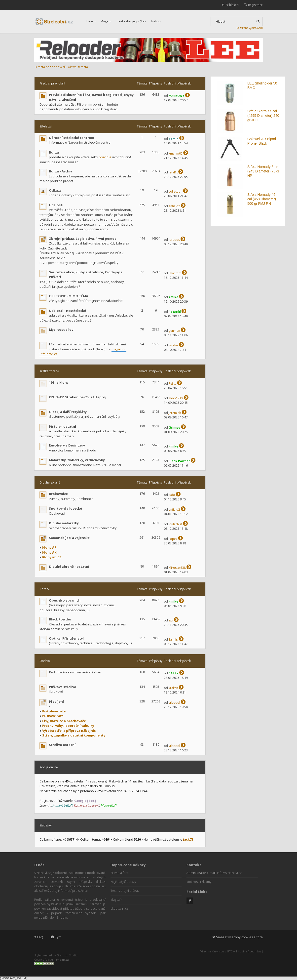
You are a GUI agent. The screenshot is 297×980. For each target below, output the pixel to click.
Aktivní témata (78, 67)
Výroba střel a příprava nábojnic (69, 731)
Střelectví (46, 126)
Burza (54, 152)
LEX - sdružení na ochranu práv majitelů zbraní (88, 344)
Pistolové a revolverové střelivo (75, 672)
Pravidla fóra (120, 873)
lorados (174, 240)
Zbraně (45, 589)
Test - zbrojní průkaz (132, 21)
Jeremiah (175, 413)
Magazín (106, 21)
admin (174, 139)
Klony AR (49, 547)
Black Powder (179, 461)
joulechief (175, 524)
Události (56, 205)
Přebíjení (56, 701)
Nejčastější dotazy (123, 882)
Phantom (175, 273)
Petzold (175, 312)
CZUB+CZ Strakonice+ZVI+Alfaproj (78, 397)
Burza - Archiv (60, 171)
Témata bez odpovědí (50, 67)
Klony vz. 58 (52, 557)
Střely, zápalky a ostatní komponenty (74, 735)
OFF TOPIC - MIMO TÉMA (69, 296)
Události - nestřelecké (67, 311)
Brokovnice (58, 494)
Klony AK (49, 552)
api (171, 620)
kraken (173, 688)
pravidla (105, 157)
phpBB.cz (62, 960)
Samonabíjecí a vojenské (69, 538)
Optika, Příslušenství (66, 638)
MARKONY (176, 96)
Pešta (172, 384)
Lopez (173, 539)
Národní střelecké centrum (72, 138)
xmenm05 (176, 153)
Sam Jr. (173, 639)
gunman (174, 331)
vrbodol (174, 703)
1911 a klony (59, 382)
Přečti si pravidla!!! (52, 83)
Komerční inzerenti (87, 805)
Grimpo (174, 428)
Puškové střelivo (63, 687)
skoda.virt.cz (119, 909)
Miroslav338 (177, 568)
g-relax (173, 345)
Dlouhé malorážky (64, 523)
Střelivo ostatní (62, 745)
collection (175, 191)
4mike (173, 297)
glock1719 (176, 398)
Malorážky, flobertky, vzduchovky (77, 460)
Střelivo (45, 661)
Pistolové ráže (54, 711)
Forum (91, 21)
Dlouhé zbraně (50, 482)
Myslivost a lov (61, 329)
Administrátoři (63, 805)
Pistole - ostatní (62, 426)
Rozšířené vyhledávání (250, 28)
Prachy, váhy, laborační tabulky (68, 726)
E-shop (156, 21)
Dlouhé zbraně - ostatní (69, 567)
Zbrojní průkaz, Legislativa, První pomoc (83, 239)
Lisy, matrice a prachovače (64, 721)
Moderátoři (109, 805)
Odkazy (55, 190)
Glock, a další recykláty (68, 412)
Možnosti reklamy (199, 882)
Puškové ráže (53, 716)
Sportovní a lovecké (65, 508)
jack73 (188, 839)
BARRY (174, 673)
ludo (172, 495)
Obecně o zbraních (65, 600)
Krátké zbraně (49, 371)
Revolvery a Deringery (67, 445)
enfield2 (174, 206)
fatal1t (173, 172)
